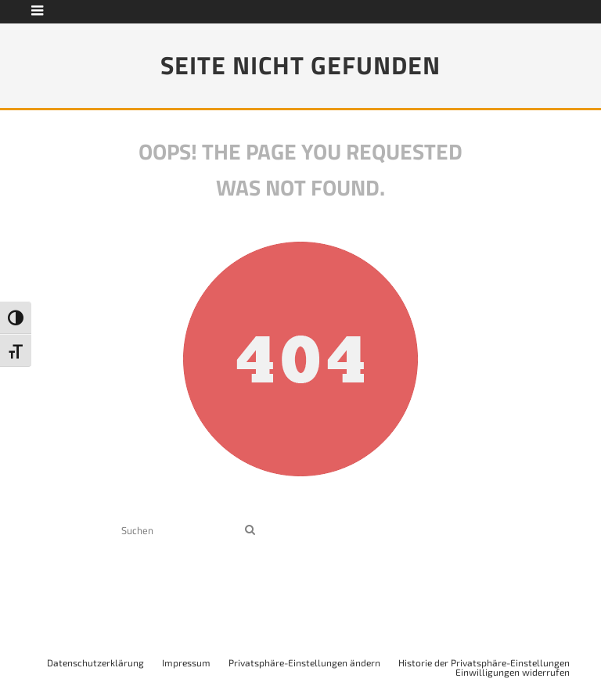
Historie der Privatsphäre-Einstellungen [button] (484, 662)
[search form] (180, 530)
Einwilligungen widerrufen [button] (513, 672)
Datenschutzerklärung (95, 662)
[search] (250, 530)
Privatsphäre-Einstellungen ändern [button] (304, 662)
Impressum (186, 662)
